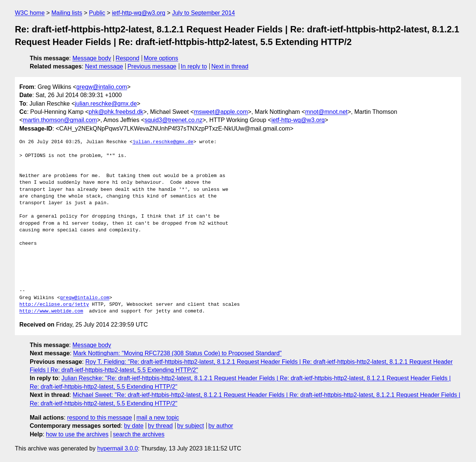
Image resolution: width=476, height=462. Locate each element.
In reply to (194, 66)
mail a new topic (158, 418)
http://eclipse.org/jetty (54, 305)
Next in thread (230, 66)
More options (161, 58)
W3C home (30, 13)
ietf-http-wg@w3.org (139, 13)
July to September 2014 (204, 13)
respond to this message (99, 418)
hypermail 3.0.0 (117, 448)
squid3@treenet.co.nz (174, 120)
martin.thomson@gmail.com (60, 120)
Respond (128, 58)
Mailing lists (67, 13)
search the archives (139, 434)
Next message (104, 66)
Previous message (152, 66)
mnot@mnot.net (326, 112)
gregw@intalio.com (102, 87)
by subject (190, 426)
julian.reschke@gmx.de (106, 104)
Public (97, 13)
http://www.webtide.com (51, 311)
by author (221, 426)
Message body (92, 58)
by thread (160, 426)
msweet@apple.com (221, 112)
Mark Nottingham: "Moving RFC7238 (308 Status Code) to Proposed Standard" (178, 353)
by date (134, 426)
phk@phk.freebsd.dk (116, 112)
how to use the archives (77, 434)
